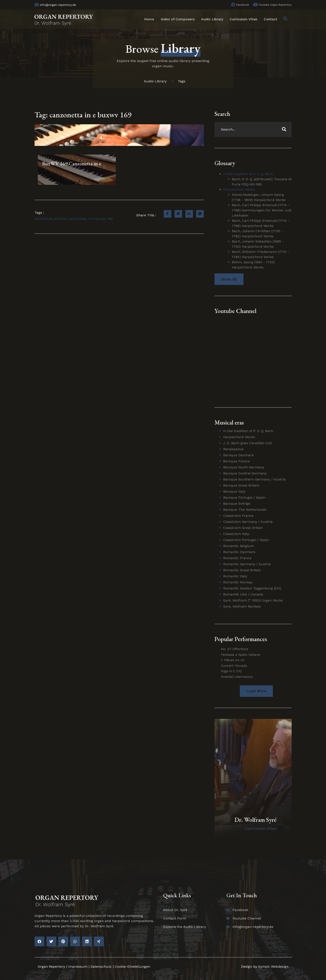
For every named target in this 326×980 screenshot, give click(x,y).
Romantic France (237, 558)
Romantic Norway (238, 582)
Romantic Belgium (239, 546)
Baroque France (236, 461)
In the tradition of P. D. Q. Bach (248, 174)
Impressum (78, 966)
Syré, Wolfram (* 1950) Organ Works (253, 600)
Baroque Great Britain (241, 485)
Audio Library (212, 19)
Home (149, 19)
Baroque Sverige (237, 504)
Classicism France (238, 516)
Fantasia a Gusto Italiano (241, 655)
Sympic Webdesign (272, 966)
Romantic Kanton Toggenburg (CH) (252, 588)
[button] (256, 691)
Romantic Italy (235, 576)
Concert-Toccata (234, 666)
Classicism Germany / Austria (248, 522)
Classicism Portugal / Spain (246, 540)
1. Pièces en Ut (233, 660)
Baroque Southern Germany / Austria (254, 479)
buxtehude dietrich (51, 219)
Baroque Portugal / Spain (244, 497)
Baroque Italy (234, 491)
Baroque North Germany (244, 467)
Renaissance (233, 449)
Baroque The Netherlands (245, 510)
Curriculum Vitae (243, 19)
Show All (229, 279)
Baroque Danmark (238, 455)
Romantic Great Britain (242, 570)
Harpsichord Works (239, 189)
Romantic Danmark (239, 552)
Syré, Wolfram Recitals (242, 606)
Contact (270, 19)
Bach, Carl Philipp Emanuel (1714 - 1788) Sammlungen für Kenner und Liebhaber (262, 210)
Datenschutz (101, 966)
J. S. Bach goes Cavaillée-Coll (248, 443)
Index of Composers (178, 19)
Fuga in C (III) (231, 671)
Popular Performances (241, 639)
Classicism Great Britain (243, 528)
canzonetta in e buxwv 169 (91, 219)
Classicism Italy (236, 534)
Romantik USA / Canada (243, 594)
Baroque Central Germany (245, 473)
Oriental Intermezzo (237, 677)
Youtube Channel (235, 311)
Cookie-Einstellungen (132, 966)
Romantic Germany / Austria (247, 564)
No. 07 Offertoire (235, 649)
